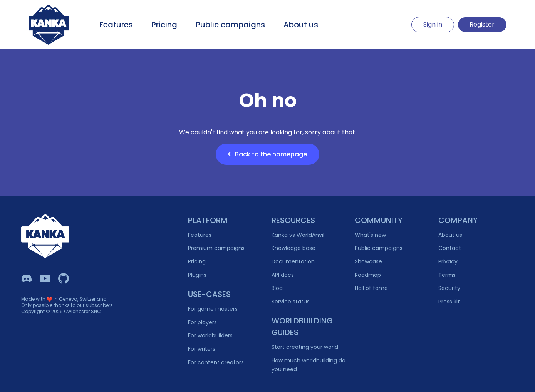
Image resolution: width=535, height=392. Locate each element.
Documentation (293, 261)
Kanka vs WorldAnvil (298, 235)
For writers (202, 349)
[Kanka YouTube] (45, 278)
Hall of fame (371, 288)
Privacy (448, 261)
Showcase (368, 261)
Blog (277, 288)
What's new (370, 235)
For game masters (213, 309)
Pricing (164, 25)
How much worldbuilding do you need (309, 365)
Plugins (197, 275)
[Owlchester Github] (64, 278)
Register (482, 24)
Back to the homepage (267, 154)
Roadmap (368, 275)
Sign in (433, 24)
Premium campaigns (216, 248)
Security (449, 288)
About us (301, 25)
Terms (447, 275)
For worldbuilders (210, 335)
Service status (291, 302)
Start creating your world (305, 347)
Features (116, 25)
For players (202, 322)
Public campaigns (230, 25)
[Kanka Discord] (27, 278)
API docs (283, 275)
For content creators (216, 362)
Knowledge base (293, 248)
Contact (450, 248)
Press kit (449, 302)
